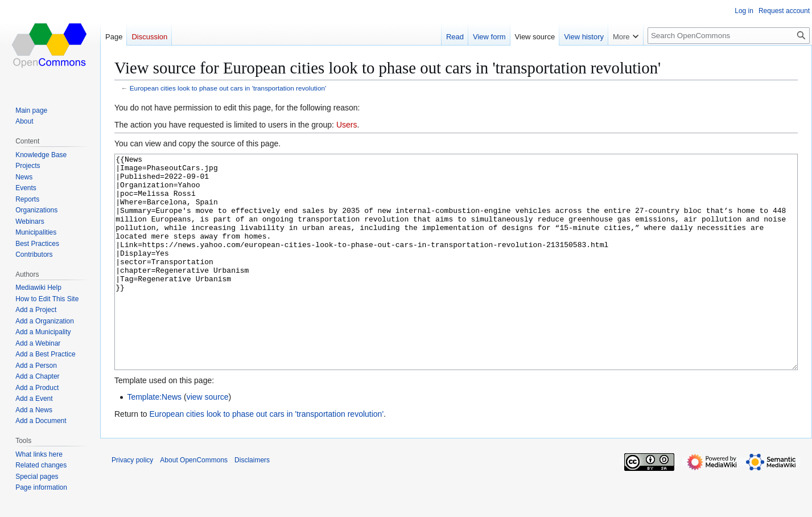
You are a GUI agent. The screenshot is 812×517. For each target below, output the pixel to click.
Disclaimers (252, 503)
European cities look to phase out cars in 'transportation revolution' (228, 88)
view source (208, 440)
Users (347, 125)
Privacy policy (132, 503)
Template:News (154, 440)
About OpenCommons (194, 503)
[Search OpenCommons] (729, 36)
